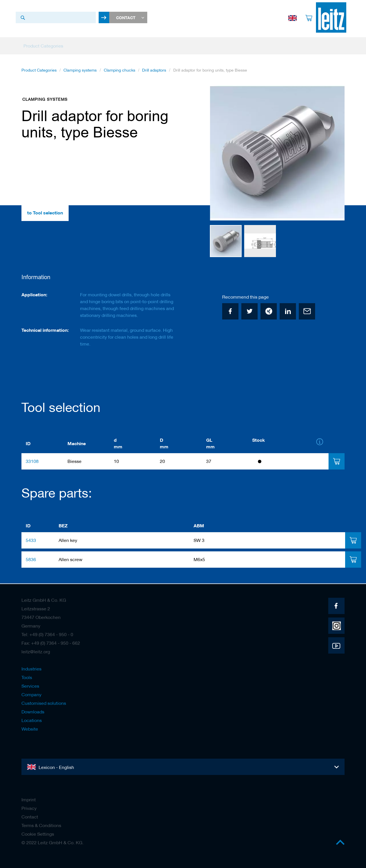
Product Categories (39, 71)
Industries (31, 669)
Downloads (33, 712)
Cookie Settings (38, 834)
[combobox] (56, 17)
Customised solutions (44, 703)
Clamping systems (80, 71)
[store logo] (329, 17)
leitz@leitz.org (36, 652)
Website (30, 729)
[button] (333, 154)
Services (30, 686)
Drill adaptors (154, 71)
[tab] (336, 462)
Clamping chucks (120, 71)
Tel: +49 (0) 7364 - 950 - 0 (47, 634)
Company (31, 695)
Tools (27, 677)
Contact (30, 817)
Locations (32, 720)
